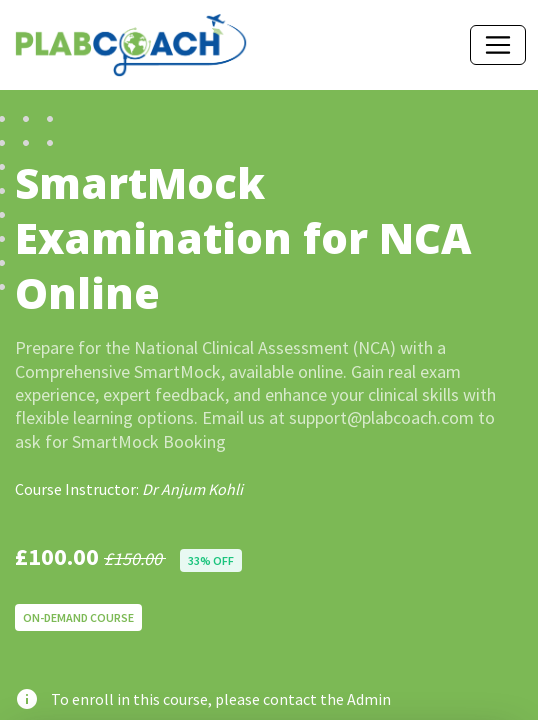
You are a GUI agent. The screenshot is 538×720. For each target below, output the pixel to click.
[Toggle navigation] (498, 45)
